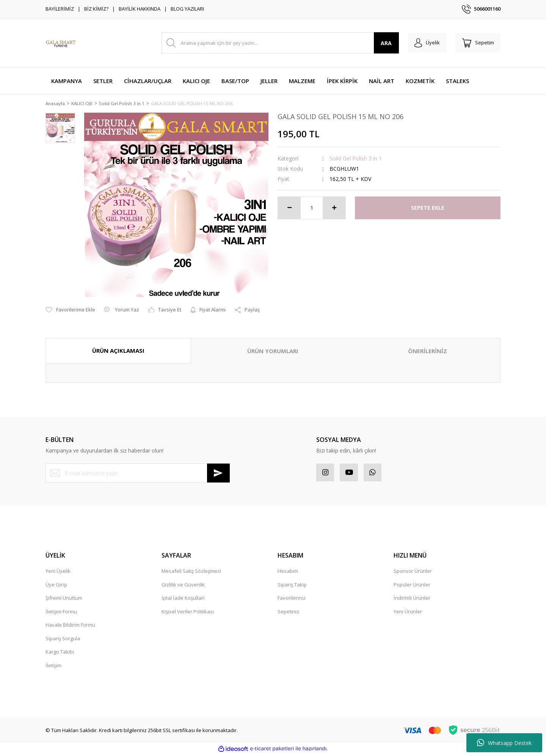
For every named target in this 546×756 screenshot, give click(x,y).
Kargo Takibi (60, 654)
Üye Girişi (56, 586)
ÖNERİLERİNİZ (428, 352)
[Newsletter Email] (138, 474)
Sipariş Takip (292, 586)
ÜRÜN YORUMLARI (273, 352)
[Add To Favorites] (70, 311)
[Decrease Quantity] (289, 208)
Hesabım (288, 573)
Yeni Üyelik (58, 573)
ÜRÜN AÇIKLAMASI (118, 351)
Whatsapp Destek (504, 743)
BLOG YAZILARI (187, 9)
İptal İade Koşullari (183, 600)
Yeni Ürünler (408, 613)
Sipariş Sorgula (63, 640)
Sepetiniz (288, 613)
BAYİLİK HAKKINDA (140, 9)
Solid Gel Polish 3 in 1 (356, 159)
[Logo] (61, 43)
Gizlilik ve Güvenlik (183, 586)
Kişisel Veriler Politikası (188, 613)
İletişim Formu (61, 613)
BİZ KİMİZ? (96, 9)
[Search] (278, 43)
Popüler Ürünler (412, 586)
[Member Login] (424, 43)
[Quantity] (312, 208)
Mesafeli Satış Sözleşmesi (191, 573)
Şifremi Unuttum (64, 600)
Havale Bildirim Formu (70, 627)
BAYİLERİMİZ (60, 9)
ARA (382, 43)
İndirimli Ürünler (412, 600)
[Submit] (218, 474)
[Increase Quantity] (334, 208)
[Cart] (477, 43)
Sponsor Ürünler (413, 573)
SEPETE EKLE (428, 208)
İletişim (53, 667)
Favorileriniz (292, 600)
